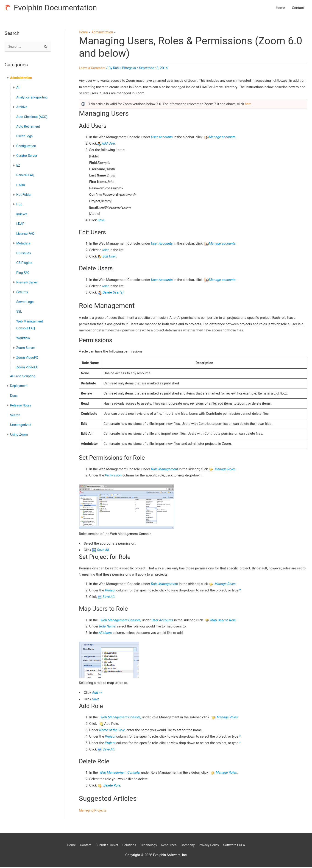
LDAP (21, 222)
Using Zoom (19, 430)
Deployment (19, 382)
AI (18, 88)
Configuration (27, 146)
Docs (14, 391)
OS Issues (24, 251)
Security (22, 290)
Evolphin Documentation (57, 8)
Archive (22, 107)
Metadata (24, 242)
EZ (18, 165)
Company (189, 846)
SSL (19, 309)
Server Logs (25, 299)
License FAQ (26, 232)
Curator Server (27, 155)
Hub (19, 203)
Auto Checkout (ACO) (33, 117)
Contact (298, 8)
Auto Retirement (29, 127)
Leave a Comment (93, 69)
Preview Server (28, 280)
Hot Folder (24, 194)
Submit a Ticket (105, 846)
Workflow (24, 335)
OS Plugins (25, 261)
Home (280, 8)
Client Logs (25, 136)
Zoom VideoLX (28, 364)
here (248, 105)
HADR (21, 184)
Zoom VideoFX (28, 354)
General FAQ (26, 175)
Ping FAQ (23, 270)
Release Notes (21, 401)
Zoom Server (26, 344)
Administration (22, 79)
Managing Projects (93, 811)
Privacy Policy (211, 846)
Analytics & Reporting (33, 98)
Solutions (128, 846)
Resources (170, 846)
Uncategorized (21, 420)
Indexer (22, 213)
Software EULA (238, 846)
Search (15, 411)
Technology (148, 846)
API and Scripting (23, 372)
